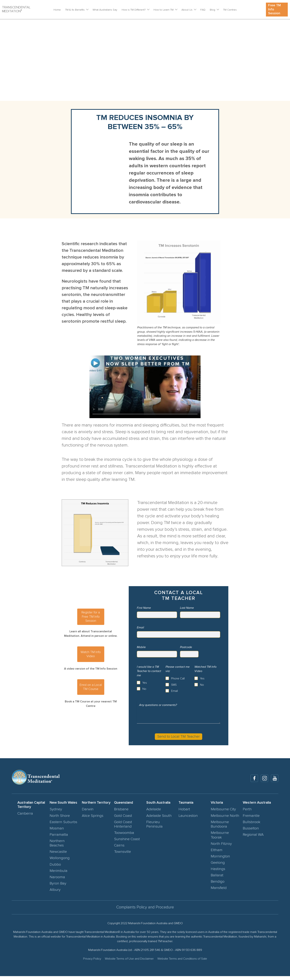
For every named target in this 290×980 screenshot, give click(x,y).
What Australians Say (105, 10)
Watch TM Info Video (91, 654)
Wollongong (60, 862)
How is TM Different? (134, 10)
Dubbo (55, 868)
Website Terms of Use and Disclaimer (129, 962)
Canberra (25, 817)
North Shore (60, 819)
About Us (187, 10)
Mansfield (219, 892)
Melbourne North (225, 819)
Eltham (217, 854)
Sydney (56, 813)
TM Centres (230, 10)
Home (57, 10)
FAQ (203, 10)
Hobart (184, 813)
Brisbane (121, 813)
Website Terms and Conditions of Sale (182, 962)
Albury (55, 893)
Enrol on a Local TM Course (91, 687)
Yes (145, 683)
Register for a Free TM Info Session (91, 617)
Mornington (220, 860)
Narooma (57, 881)
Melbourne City (223, 813)
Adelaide (154, 813)
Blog (212, 10)
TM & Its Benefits (75, 10)
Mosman (57, 832)
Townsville (122, 856)
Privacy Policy (92, 962)
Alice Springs (93, 819)
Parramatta (59, 838)
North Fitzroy (221, 847)
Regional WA (253, 838)
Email (140, 627)
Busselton (251, 832)
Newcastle (58, 856)
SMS (174, 685)
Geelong (218, 866)
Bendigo (218, 885)
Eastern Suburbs (63, 826)
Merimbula (59, 874)
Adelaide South (159, 819)
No (144, 689)
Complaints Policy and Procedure (145, 911)
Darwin (88, 813)
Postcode (186, 647)
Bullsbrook (252, 826)
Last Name (187, 608)
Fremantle (251, 819)
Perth (247, 813)
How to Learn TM (164, 10)
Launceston (188, 819)
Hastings (218, 873)
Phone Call (178, 678)
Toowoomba (124, 837)
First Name (144, 608)
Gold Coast (123, 819)
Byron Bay (58, 887)
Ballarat (217, 879)
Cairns (119, 849)
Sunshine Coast (127, 843)
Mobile (141, 647)
